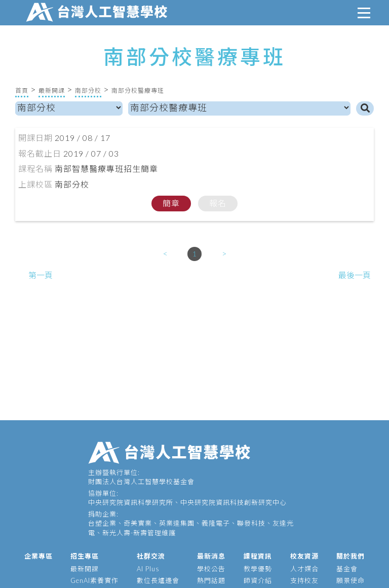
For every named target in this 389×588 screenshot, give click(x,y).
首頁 (22, 90)
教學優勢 (258, 569)
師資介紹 (258, 580)
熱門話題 (211, 580)
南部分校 (88, 90)
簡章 (171, 203)
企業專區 (38, 556)
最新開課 (52, 90)
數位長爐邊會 (158, 580)
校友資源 (304, 556)
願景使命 (351, 580)
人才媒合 (304, 569)
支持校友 (304, 580)
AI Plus (148, 569)
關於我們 (351, 556)
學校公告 (211, 569)
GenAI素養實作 (94, 580)
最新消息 (211, 556)
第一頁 (41, 275)
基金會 (347, 569)
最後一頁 (355, 275)
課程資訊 (258, 556)
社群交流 (151, 556)
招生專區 (85, 556)
